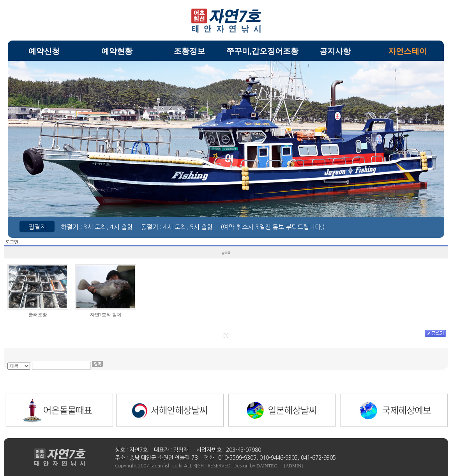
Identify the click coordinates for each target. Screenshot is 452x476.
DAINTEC (267, 466)
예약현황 (117, 51)
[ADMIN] (294, 466)
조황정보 (189, 51)
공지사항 (335, 51)
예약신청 (44, 51)
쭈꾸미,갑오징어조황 (262, 51)
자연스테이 (408, 51)
